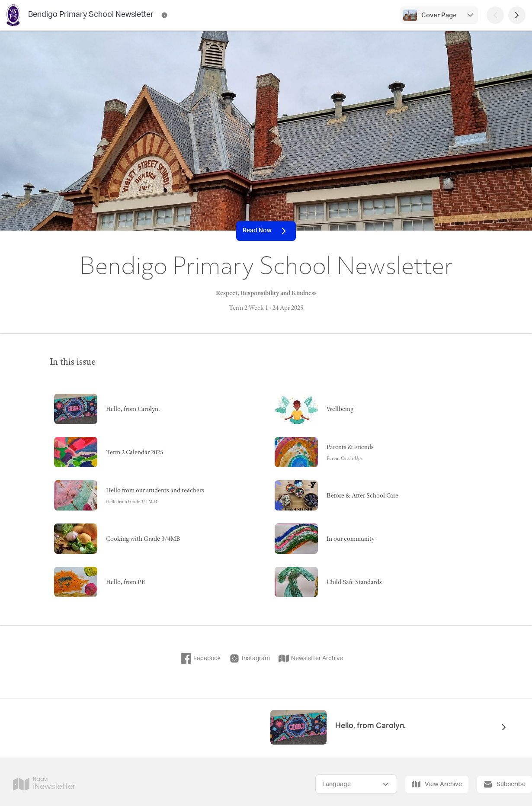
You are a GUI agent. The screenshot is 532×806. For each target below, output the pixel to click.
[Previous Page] (495, 15)
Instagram (250, 658)
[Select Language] (356, 784)
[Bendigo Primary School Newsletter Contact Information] (164, 15)
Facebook (201, 658)
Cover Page (439, 15)
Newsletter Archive (311, 658)
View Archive (437, 784)
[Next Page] (517, 15)
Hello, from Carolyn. (370, 726)
